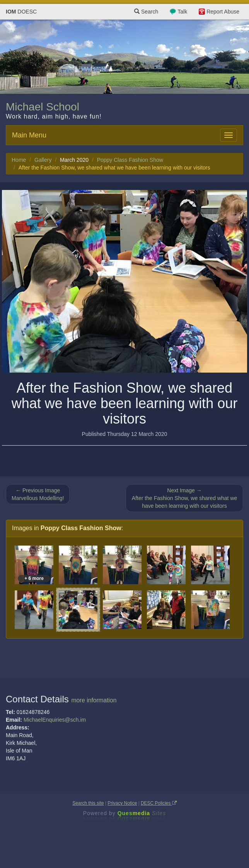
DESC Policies (159, 803)
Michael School (43, 107)
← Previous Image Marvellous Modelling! (38, 494)
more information (94, 700)
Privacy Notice (122, 803)
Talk (182, 12)
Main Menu (29, 135)
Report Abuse (223, 12)
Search (146, 12)
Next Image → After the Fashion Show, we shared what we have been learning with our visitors (184, 498)
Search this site (88, 803)
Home (19, 160)
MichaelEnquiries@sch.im (55, 720)
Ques (142, 813)
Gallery (43, 160)
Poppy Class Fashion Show (130, 160)
